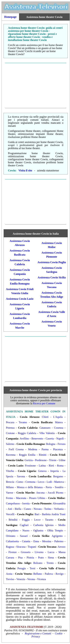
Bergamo (58, 476)
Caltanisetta (12, 541)
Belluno (38, 574)
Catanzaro (45, 428)
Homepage (10, 17)
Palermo (59, 541)
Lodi (49, 482)
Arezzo (62, 547)
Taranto (49, 520)
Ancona (40, 493)
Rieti (51, 466)
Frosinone (30, 466)
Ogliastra (38, 530)
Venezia (21, 579)
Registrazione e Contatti (38, 633)
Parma (45, 449)
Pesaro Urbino (37, 498)
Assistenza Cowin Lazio (20, 299)
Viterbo (10, 471)
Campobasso (13, 503)
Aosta (9, 574)
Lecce (37, 520)
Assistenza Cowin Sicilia (52, 277)
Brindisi (13, 520)
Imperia (55, 471)
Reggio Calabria (27, 433)
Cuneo (27, 509)
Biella (18, 509)
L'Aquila (58, 417)
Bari (37, 514)
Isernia (26, 503)
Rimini (43, 455)
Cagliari (24, 525)
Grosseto (26, 552)
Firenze (13, 552)
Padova (49, 574)
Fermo (10, 498)
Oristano (11, 536)
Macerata (21, 498)
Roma (60, 466)
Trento (50, 563)
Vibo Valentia (47, 433)
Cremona (30, 482)
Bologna (51, 444)
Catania (26, 541)
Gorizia (29, 460)
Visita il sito (25, 170)
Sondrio (59, 487)
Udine (62, 460)
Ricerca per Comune (44, 403)
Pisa (20, 558)
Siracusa (21, 547)
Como (20, 482)
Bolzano (38, 563)
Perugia (22, 568)
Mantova (59, 482)
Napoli (60, 439)
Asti (10, 509)
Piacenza (58, 449)
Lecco (41, 482)
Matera (59, 422)
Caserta (50, 439)
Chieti (45, 417)
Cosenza (59, 428)
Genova (42, 471)
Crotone (10, 433)
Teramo (23, 422)
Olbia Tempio (55, 530)
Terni (32, 568)
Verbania (59, 509)
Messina (47, 541)
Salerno (10, 444)
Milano (10, 487)
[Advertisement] (36, 86)
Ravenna (11, 455)
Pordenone (41, 460)
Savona (21, 476)
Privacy (36, 636)
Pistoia (30, 558)
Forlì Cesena (16, 449)
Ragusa (10, 547)
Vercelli (10, 514)
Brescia (10, 482)
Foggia (26, 520)
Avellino (24, 439)
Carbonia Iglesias (43, 525)
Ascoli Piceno (56, 493)
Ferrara (62, 444)
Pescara (10, 422)
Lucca (51, 552)
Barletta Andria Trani (54, 514)
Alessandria (59, 503)
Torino (48, 509)
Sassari (24, 536)
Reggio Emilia (27, 455)
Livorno (39, 552)
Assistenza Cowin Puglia (52, 262)
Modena (33, 449)
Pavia (49, 487)
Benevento (37, 439)
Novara (38, 509)
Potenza (10, 428)
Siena (51, 558)
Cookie (59, 633)
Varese (10, 493)
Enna (36, 541)
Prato (41, 558)
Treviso (10, 579)
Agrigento (57, 536)
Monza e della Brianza (30, 487)
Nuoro (26, 530)
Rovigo (60, 574)
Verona (31, 579)
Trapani (32, 547)
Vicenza (41, 579)
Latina (42, 466)
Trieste (53, 460)
